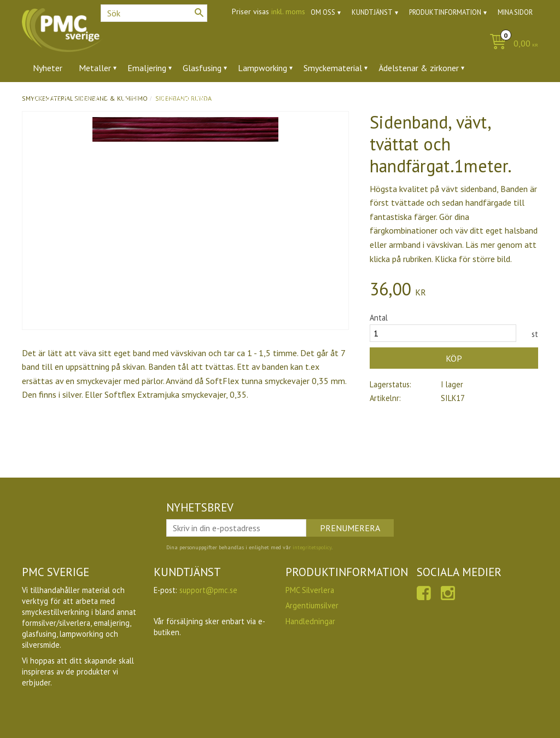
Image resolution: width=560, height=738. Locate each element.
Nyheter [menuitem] (48, 68)
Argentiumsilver (312, 605)
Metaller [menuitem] (95, 68)
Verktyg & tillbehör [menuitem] (68, 98)
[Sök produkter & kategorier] (154, 13)
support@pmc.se (208, 590)
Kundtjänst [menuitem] (372, 12)
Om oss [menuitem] (323, 12)
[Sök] (199, 13)
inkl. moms (288, 11)
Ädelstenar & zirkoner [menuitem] (419, 68)
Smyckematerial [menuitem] (333, 68)
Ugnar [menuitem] (130, 98)
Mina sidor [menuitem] (515, 12)
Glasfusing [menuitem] (202, 68)
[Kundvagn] (511, 44)
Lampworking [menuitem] (262, 68)
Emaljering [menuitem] (147, 68)
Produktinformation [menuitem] (445, 12)
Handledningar (310, 621)
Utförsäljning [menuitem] (182, 98)
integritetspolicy (312, 547)
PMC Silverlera (310, 590)
